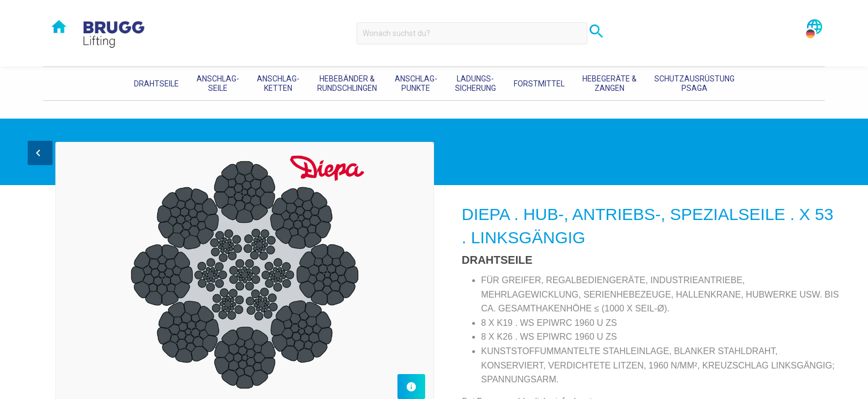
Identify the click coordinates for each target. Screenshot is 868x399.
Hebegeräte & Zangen (609, 83)
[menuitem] (156, 84)
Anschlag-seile (218, 83)
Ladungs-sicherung (476, 83)
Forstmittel (539, 84)
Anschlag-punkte (416, 83)
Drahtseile (156, 84)
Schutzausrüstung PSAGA (694, 83)
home (59, 27)
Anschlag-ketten (278, 83)
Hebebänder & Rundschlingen (347, 83)
